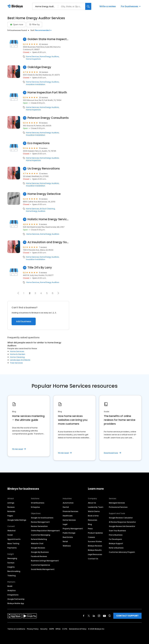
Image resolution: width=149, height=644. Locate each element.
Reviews (11, 507)
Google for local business (42, 518)
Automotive (68, 503)
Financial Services (70, 511)
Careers (91, 537)
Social (10, 535)
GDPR (52, 629)
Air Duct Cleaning (47, 209)
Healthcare (68, 516)
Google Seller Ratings (17, 520)
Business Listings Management (45, 561)
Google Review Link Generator (122, 526)
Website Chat (37, 543)
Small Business (38, 503)
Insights (11, 567)
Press (90, 529)
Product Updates (95, 533)
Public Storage (69, 533)
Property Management (73, 529)
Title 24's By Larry (40, 268)
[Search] (88, 6)
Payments (12, 548)
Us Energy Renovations (44, 169)
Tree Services (16, 363)
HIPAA (58, 629)
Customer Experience (40, 565)
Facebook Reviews (39, 556)
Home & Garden (18, 354)
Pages (10, 516)
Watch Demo (94, 511)
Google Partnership (16, 599)
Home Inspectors (33, 59)
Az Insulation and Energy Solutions (48, 242)
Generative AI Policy (78, 629)
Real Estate (68, 537)
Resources (93, 520)
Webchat (12, 531)
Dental (66, 507)
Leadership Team (96, 507)
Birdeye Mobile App (16, 603)
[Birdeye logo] (16, 6)
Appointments (14, 539)
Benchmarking (14, 571)
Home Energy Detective (44, 194)
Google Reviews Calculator (121, 518)
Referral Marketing (39, 539)
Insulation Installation (36, 84)
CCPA (65, 629)
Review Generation (39, 526)
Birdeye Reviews (95, 546)
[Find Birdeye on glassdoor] (110, 616)
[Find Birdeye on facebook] (84, 616)
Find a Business (116, 535)
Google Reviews (38, 548)
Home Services (33, 57)
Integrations (13, 595)
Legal (65, 524)
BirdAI (10, 586)
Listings (11, 503)
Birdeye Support (116, 543)
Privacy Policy (33, 629)
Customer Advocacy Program (122, 552)
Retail (65, 541)
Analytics (12, 590)
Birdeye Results (95, 550)
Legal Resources (95, 554)
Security (44, 629)
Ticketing (12, 576)
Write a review (108, 6)
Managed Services (117, 503)
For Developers (115, 539)
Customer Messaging (41, 535)
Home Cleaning (17, 357)
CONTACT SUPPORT (127, 616)
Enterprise (35, 507)
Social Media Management (43, 569)
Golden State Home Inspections (48, 39)
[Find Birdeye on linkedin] (94, 616)
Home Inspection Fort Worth (47, 92)
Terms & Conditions (16, 629)
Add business (24, 321)
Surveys (11, 563)
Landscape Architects (20, 360)
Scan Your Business (117, 531)
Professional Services (118, 507)
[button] (18, 293)
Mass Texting (13, 543)
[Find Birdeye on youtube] (104, 616)
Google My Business (40, 552)
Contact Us (93, 559)
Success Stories (95, 541)
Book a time (93, 516)
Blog (90, 524)
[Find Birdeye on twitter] (89, 616)
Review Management (40, 522)
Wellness (67, 546)
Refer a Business (116, 548)
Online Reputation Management (45, 531)
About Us (92, 503)
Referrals (11, 511)
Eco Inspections (39, 143)
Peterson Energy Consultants (48, 118)
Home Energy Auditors (49, 57)
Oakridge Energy (39, 67)
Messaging (12, 558)
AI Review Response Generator (122, 522)
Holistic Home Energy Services (48, 219)
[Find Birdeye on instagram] (99, 616)
